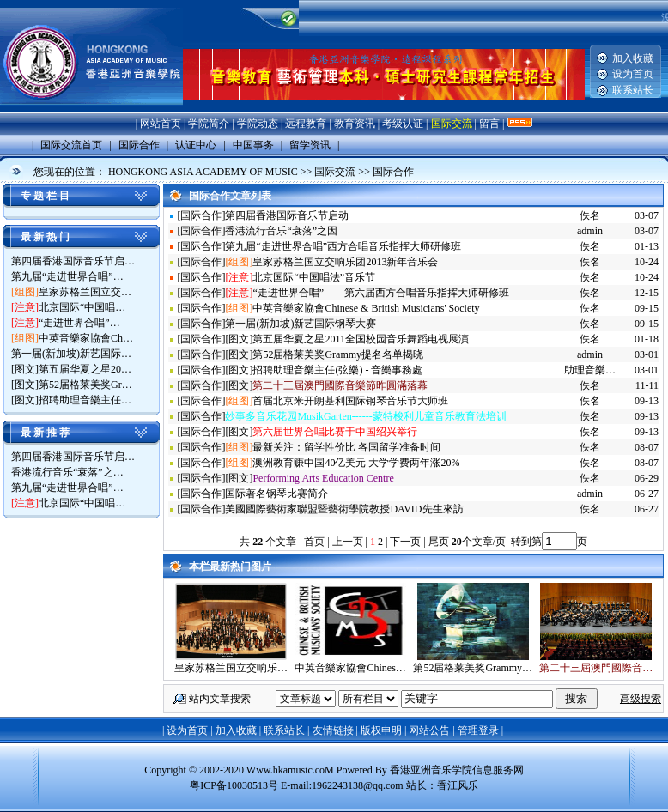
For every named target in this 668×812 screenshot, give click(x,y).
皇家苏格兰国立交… (85, 292)
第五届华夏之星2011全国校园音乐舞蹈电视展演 (361, 339)
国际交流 (452, 124)
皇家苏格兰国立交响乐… (231, 668)
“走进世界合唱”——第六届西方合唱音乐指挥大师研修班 (381, 293)
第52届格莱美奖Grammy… (473, 668)
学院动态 (258, 124)
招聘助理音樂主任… (85, 400)
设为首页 (633, 74)
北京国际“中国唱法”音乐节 (314, 277)
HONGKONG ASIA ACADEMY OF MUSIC (203, 172)
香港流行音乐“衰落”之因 (281, 231)
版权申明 (381, 730)
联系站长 (633, 90)
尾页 (437, 542)
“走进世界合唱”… (79, 323)
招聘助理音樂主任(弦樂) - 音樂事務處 (337, 370)
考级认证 (403, 124)
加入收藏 (633, 58)
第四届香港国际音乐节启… (73, 261)
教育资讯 (355, 124)
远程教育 (306, 124)
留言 (489, 124)
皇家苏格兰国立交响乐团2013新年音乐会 (345, 262)
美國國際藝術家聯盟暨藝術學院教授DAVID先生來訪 (344, 509)
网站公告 (429, 730)
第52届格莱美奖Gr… (85, 385)
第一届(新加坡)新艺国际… (71, 354)
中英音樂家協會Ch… (86, 338)
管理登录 (478, 730)
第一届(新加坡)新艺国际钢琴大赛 (301, 324)
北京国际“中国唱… (82, 307)
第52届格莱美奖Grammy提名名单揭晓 (338, 354)
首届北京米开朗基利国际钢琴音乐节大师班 (350, 401)
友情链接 (333, 730)
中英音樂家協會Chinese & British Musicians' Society (366, 308)
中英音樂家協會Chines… (350, 668)
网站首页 (161, 124)
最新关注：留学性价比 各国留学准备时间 (346, 447)
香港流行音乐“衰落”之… (67, 472)
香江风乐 (458, 785)
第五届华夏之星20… (85, 369)
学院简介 (209, 124)
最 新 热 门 (45, 237)
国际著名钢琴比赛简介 (276, 494)
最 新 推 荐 (45, 433)
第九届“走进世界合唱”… (67, 276)
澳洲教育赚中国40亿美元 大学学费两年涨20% (356, 463)
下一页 (405, 542)
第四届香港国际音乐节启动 (287, 215)
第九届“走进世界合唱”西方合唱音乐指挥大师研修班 (343, 246)
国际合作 (393, 172)
